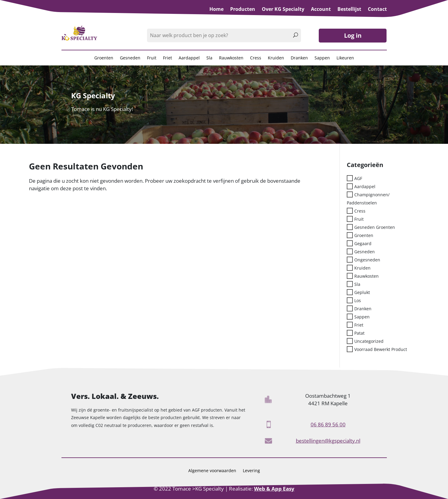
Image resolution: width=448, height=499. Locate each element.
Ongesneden (367, 259)
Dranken (299, 58)
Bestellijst (349, 10)
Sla (209, 58)
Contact (377, 10)
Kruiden (276, 58)
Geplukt (362, 292)
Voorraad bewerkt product (381, 349)
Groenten (104, 58)
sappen (362, 316)
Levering (251, 471)
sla (357, 284)
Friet (168, 58)
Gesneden (130, 58)
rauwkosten (367, 276)
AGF (358, 178)
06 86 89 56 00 (328, 424)
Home (216, 10)
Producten (243, 10)
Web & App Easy (274, 489)
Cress (256, 58)
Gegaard (363, 243)
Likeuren (345, 58)
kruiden (362, 268)
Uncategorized (369, 341)
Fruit (152, 58)
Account (321, 10)
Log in (353, 35)
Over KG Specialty (283, 10)
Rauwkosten (231, 58)
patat (359, 333)
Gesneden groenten (375, 227)
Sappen (322, 58)
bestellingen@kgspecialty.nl (328, 441)
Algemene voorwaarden (212, 471)
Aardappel (189, 58)
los (358, 300)
